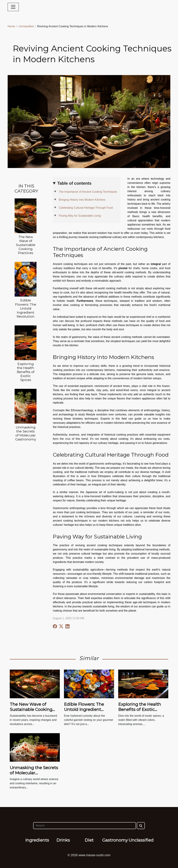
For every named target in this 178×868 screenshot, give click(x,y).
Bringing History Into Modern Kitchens (82, 200)
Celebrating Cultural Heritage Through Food (86, 208)
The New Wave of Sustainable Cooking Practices (26, 245)
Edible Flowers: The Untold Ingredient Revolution (26, 308)
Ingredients (37, 840)
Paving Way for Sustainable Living (80, 216)
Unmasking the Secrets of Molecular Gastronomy (26, 433)
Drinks (63, 840)
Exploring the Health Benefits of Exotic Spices (26, 372)
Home (11, 26)
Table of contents (74, 183)
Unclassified (26, 26)
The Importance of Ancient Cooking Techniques (88, 192)
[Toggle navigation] (13, 7)
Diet (89, 840)
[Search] (84, 826)
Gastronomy (115, 840)
